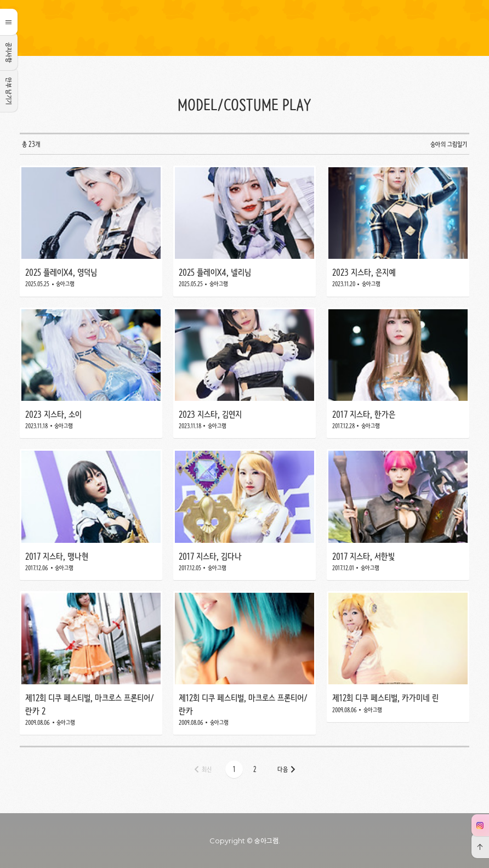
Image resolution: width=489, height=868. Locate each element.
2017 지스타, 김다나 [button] (244, 515)
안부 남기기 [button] (9, 91)
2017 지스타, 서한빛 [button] (398, 515)
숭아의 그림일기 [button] (244, 28)
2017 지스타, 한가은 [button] (398, 373)
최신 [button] (207, 769)
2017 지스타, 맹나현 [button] (91, 515)
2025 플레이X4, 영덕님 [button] (91, 231)
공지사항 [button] (9, 53)
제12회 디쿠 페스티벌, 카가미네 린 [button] (398, 663)
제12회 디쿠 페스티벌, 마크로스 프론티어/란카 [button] (244, 663)
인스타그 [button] (480, 826)
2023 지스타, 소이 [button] (91, 373)
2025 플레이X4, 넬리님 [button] (244, 231)
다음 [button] (283, 769)
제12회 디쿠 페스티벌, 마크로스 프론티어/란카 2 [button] (91, 663)
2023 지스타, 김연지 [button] (244, 373)
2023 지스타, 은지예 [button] (398, 231)
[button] (234, 769)
